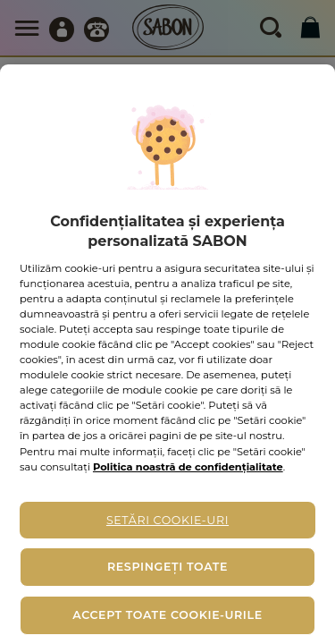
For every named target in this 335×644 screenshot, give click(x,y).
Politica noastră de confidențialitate (188, 467)
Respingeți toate (167, 567)
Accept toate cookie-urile (167, 615)
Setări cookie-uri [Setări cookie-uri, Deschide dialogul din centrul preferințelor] (167, 520)
